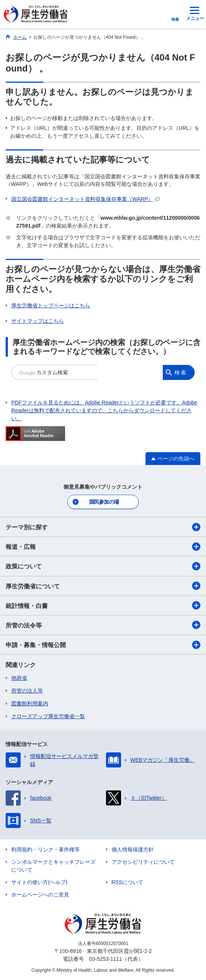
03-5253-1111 (105, 959)
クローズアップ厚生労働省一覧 (48, 716)
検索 (181, 372)
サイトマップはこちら (38, 321)
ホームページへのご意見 (40, 895)
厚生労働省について (103, 586)
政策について (103, 566)
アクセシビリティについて (143, 862)
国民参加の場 (104, 502)
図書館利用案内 (30, 703)
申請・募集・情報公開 (103, 645)
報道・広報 (103, 547)
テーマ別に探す (103, 527)
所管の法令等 (103, 625)
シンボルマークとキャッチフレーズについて (53, 866)
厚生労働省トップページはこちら (51, 305)
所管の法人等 (27, 691)
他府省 (19, 678)
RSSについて (128, 882)
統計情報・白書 (103, 605)
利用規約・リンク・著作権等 (45, 849)
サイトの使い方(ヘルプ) (39, 882)
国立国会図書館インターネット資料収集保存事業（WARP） (86, 199)
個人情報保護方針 (133, 849)
